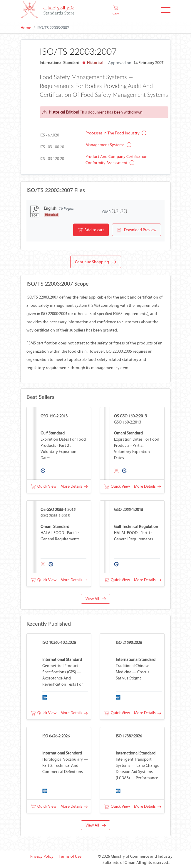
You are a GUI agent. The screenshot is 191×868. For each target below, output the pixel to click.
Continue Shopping (96, 262)
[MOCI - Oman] (47, 11)
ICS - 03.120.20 (52, 159)
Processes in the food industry (116, 133)
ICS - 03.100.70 (52, 147)
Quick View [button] (44, 486)
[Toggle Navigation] (166, 11)
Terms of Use (70, 856)
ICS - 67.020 (49, 135)
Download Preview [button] (136, 230)
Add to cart (91, 230)
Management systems (108, 145)
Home (26, 28)
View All (96, 599)
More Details (74, 486)
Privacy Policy (42, 856)
